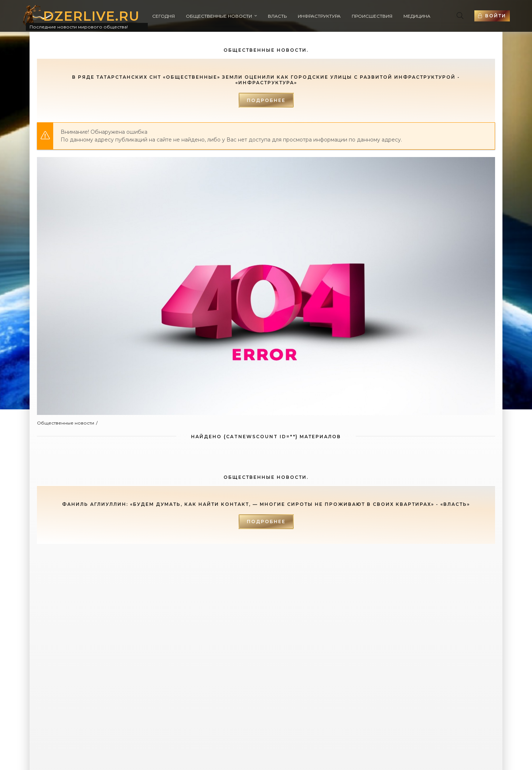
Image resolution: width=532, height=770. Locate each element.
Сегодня (163, 16)
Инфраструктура (319, 16)
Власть (277, 16)
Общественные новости (219, 16)
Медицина (417, 16)
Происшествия (372, 16)
